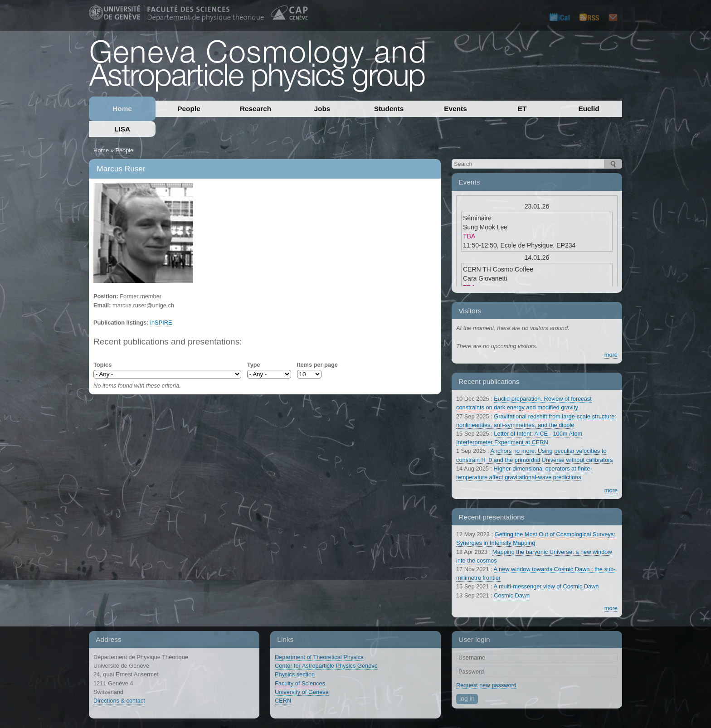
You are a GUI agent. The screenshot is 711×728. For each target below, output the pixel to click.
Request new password (486, 685)
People (189, 109)
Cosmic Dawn (512, 595)
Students (389, 109)
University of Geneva (302, 692)
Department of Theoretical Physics (319, 657)
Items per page (317, 365)
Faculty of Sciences (300, 683)
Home (122, 109)
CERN (283, 701)
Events (455, 109)
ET (522, 109)
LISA (122, 129)
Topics (102, 365)
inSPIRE (161, 323)
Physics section (295, 674)
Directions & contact (119, 701)
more (611, 355)
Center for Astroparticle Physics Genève (326, 666)
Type (254, 365)
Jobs (322, 109)
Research (256, 109)
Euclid (589, 109)
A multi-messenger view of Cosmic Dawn (546, 586)
